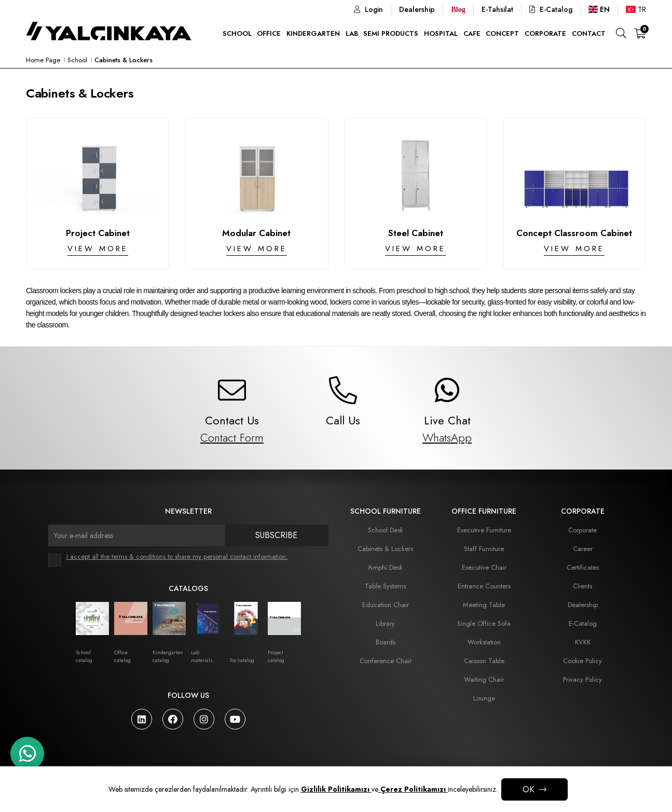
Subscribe (276, 535)
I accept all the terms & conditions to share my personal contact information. (177, 556)
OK (528, 789)
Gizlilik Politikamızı (336, 789)
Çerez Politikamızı (413, 789)
